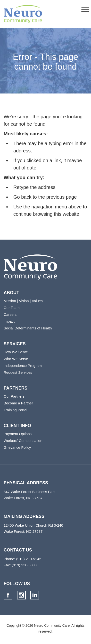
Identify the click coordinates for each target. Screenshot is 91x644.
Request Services (18, 372)
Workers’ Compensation (23, 441)
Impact (9, 321)
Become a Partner (18, 403)
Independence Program (23, 366)
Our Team (12, 308)
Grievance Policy (17, 447)
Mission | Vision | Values (23, 301)
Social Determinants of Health (28, 328)
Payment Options (18, 434)
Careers (10, 314)
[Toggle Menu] (85, 10)
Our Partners (14, 396)
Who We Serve (16, 359)
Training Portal (15, 410)
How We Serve (16, 352)
